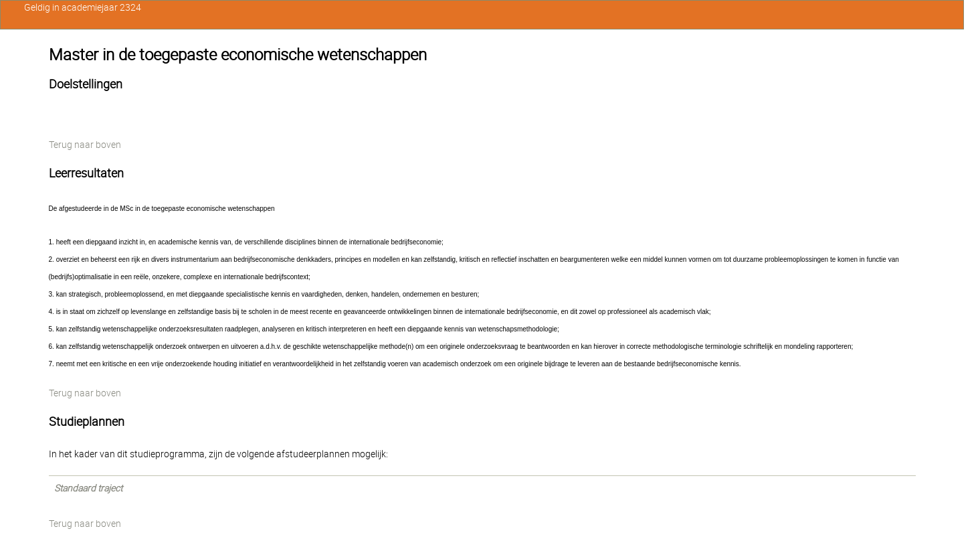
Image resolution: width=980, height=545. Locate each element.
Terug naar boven (85, 145)
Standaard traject (88, 488)
